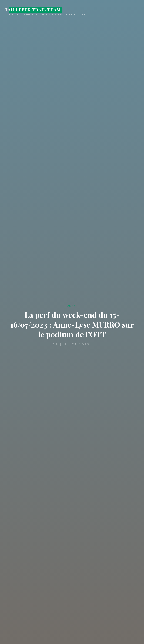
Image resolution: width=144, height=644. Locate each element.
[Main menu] (137, 11)
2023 (71, 306)
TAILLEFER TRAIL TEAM (33, 10)
